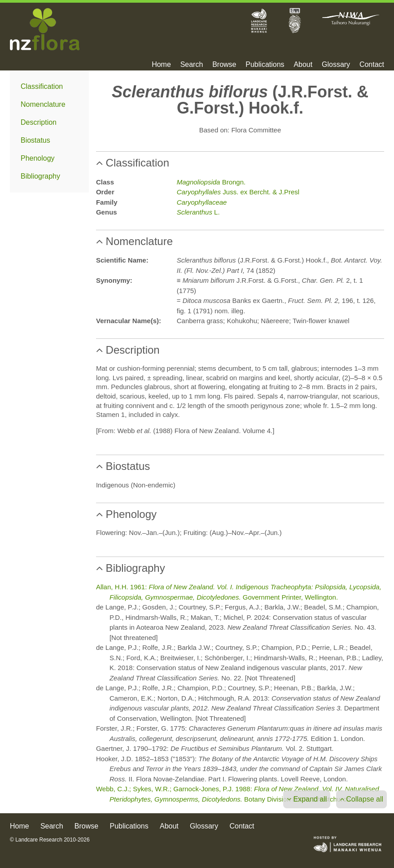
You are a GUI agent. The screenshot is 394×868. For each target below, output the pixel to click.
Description (39, 122)
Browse (224, 65)
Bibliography (40, 176)
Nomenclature (43, 104)
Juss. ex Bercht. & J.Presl (238, 192)
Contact (372, 65)
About (303, 65)
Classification (42, 86)
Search (192, 65)
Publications (265, 65)
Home (161, 65)
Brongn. (211, 182)
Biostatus (35, 140)
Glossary (336, 65)
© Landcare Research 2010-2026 (50, 840)
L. (198, 212)
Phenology (38, 158)
